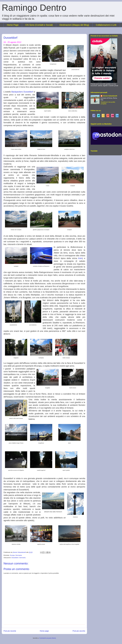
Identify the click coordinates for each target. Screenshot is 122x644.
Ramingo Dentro (34, 8)
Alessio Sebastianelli (110, 96)
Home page (44, 631)
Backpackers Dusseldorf (22, 92)
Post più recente (10, 631)
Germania (19, 555)
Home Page (13, 25)
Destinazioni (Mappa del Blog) (74, 25)
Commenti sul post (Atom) (48, 638)
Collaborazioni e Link (106, 25)
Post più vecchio (79, 631)
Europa (12, 555)
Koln (80, 258)
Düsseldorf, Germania (19, 558)
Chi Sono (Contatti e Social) (39, 25)
